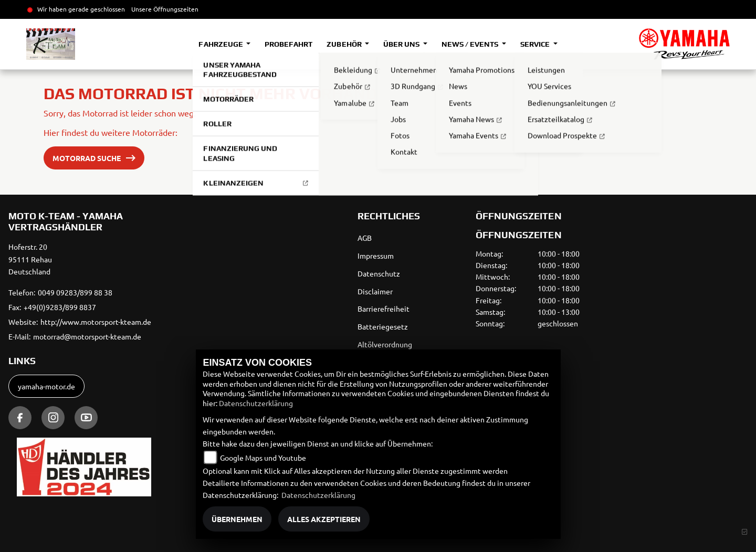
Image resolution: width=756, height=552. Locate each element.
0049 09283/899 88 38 (75, 292)
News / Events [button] (471, 44)
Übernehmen (237, 519)
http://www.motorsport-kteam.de (96, 322)
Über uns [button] (402, 44)
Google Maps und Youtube (263, 458)
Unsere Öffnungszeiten (165, 9)
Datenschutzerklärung (256, 403)
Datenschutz (379, 273)
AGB (365, 238)
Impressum (376, 256)
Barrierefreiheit (384, 309)
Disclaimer (375, 291)
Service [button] (536, 44)
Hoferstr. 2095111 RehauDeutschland (30, 259)
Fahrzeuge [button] (221, 44)
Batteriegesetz (383, 326)
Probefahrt (288, 44)
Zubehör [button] (345, 44)
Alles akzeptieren (324, 519)
